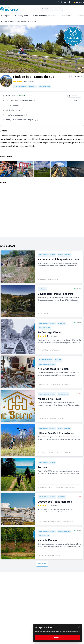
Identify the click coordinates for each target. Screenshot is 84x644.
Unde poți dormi (23, 16)
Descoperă (6, 16)
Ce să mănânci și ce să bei (45, 16)
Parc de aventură (44, 536)
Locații (12, 22)
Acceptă (58, 638)
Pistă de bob (45, 87)
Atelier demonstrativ (45, 360)
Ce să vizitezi (67, 16)
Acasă (5, 22)
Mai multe (42, 564)
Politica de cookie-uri (73, 632)
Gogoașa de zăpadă (45, 328)
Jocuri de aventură (64, 255)
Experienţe (58, 360)
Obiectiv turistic (63, 394)
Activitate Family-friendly (25, 87)
